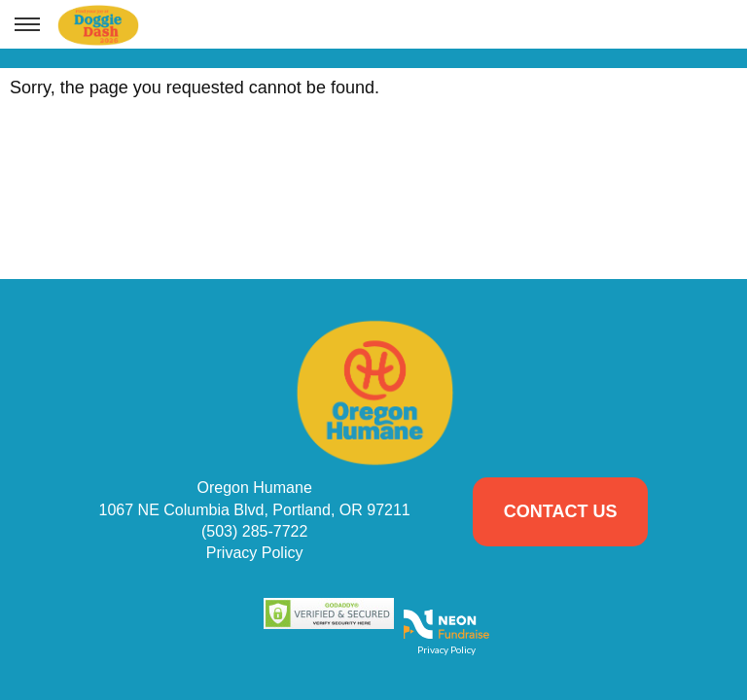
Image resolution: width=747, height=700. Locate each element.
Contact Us (561, 511)
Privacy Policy (255, 553)
